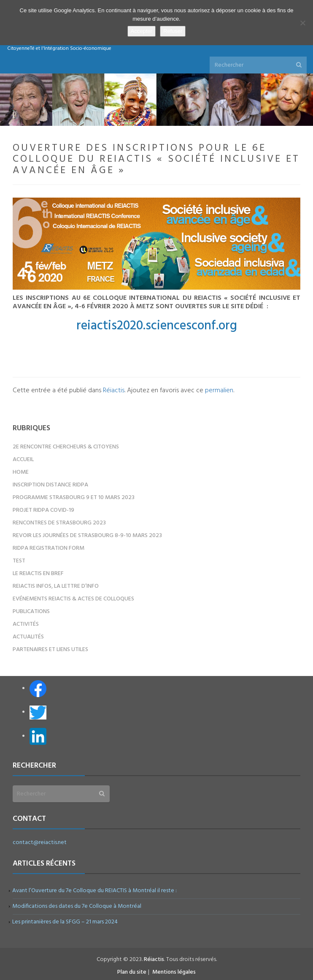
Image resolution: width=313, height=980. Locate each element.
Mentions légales (174, 972)
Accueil (23, 460)
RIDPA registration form (49, 548)
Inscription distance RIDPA (50, 485)
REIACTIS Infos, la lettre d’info (56, 586)
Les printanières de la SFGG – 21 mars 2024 (65, 922)
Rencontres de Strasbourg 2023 (59, 523)
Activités (26, 624)
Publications (31, 612)
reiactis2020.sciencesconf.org (157, 326)
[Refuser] (302, 23)
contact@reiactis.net (40, 843)
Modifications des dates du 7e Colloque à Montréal (77, 906)
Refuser (173, 31)
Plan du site (132, 972)
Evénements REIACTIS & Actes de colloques (73, 599)
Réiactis (114, 391)
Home (21, 472)
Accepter (142, 31)
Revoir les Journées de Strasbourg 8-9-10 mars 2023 (87, 536)
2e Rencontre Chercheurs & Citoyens (66, 447)
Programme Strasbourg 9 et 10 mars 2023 (74, 498)
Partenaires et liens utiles (50, 650)
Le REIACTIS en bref (38, 574)
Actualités (28, 637)
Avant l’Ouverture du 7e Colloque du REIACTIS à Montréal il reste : (95, 891)
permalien (219, 391)
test (19, 561)
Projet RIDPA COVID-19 (43, 510)
